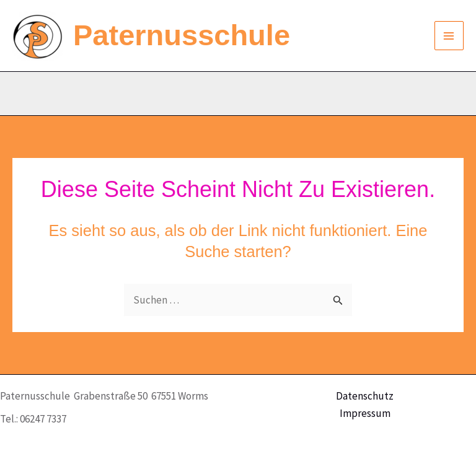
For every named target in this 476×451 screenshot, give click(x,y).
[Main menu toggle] (449, 36)
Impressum (365, 413)
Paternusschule (182, 35)
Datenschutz (365, 396)
